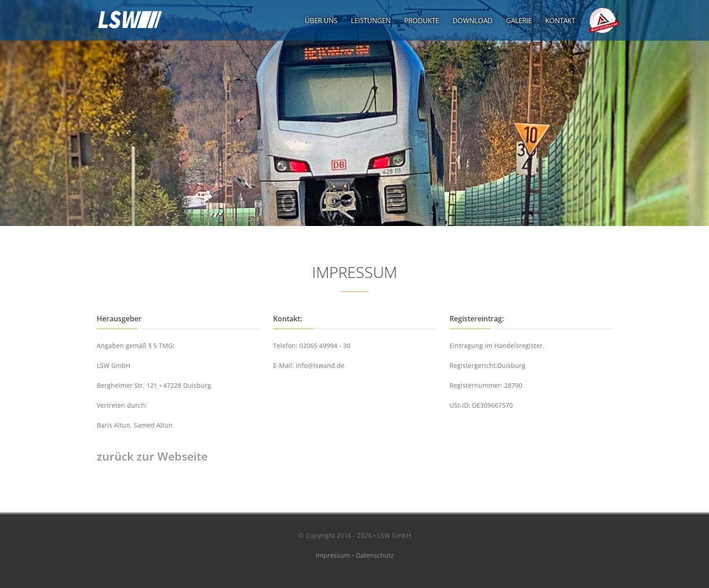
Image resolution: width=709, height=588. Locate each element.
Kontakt (560, 20)
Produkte (422, 20)
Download (473, 20)
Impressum (333, 555)
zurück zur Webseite (152, 456)
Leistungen (371, 20)
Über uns (321, 20)
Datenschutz (375, 555)
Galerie (519, 20)
